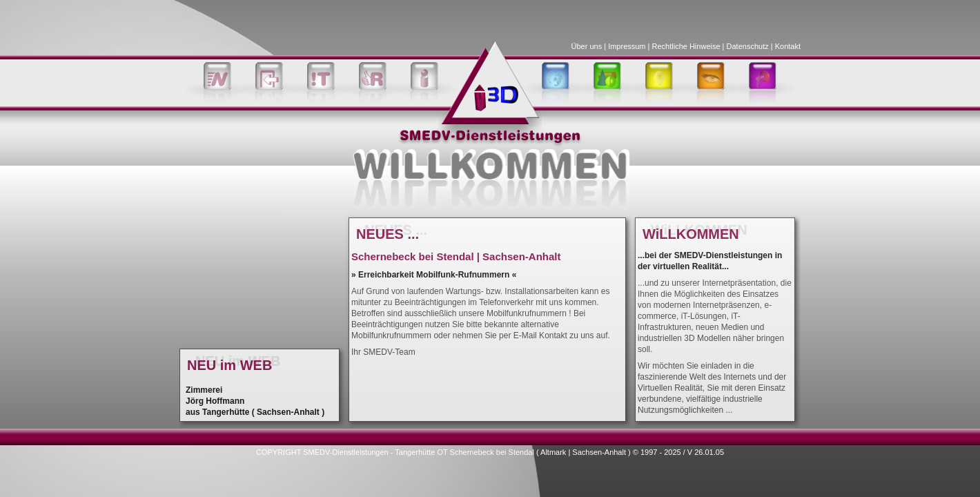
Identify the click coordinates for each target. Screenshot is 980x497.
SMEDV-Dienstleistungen (346, 452)
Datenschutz (748, 46)
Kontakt (788, 46)
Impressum (627, 46)
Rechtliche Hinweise (686, 46)
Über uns (587, 46)
